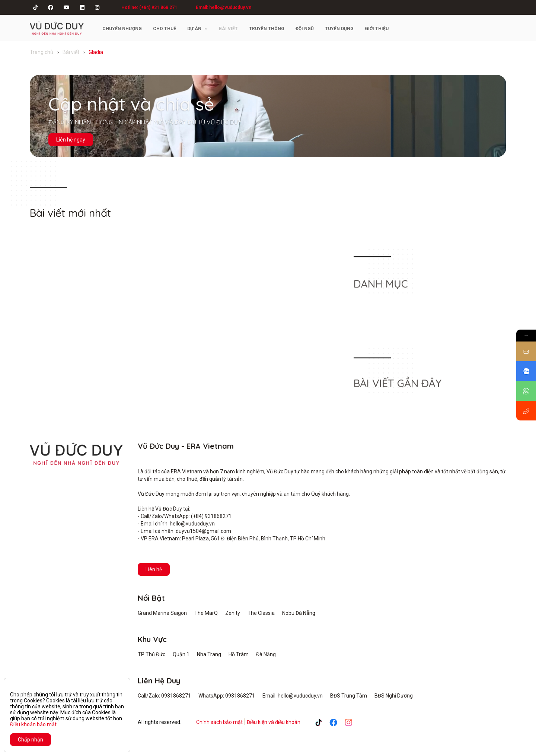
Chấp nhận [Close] (31, 740)
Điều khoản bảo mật (33, 724)
